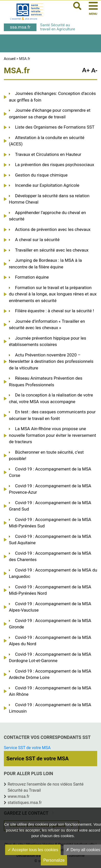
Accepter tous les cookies (33, 850)
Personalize (54, 860)
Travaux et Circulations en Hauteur (48, 154)
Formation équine (32, 277)
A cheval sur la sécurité (37, 240)
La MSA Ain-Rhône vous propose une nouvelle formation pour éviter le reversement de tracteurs (52, 435)
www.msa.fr (19, 796)
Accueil (10, 59)
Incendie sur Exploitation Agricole (47, 185)
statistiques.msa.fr (25, 803)
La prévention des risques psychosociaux (55, 165)
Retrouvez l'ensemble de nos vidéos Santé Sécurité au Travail (46, 787)
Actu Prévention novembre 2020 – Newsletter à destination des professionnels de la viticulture (51, 361)
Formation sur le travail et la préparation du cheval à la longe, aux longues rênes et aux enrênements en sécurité (53, 294)
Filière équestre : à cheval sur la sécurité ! (54, 311)
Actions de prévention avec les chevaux (53, 229)
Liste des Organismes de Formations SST (55, 127)
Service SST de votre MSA (27, 748)
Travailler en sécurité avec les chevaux (52, 250)
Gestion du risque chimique (41, 175)
